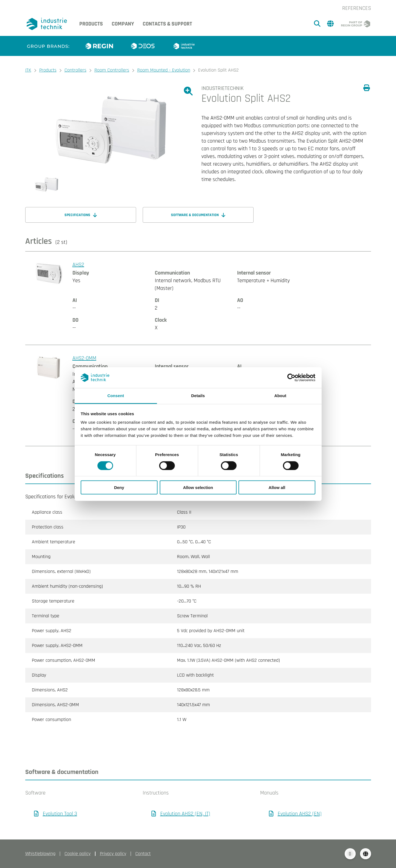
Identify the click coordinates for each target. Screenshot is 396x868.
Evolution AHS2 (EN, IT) (185, 814)
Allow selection (198, 487)
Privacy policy (113, 854)
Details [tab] (198, 396)
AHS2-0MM (84, 358)
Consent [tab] (116, 396)
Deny (119, 487)
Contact (143, 854)
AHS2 (78, 265)
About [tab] (280, 396)
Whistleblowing (40, 854)
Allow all (277, 487)
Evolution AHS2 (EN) (300, 814)
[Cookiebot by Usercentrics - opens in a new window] (291, 378)
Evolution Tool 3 (60, 814)
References (357, 8)
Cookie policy (78, 854)
